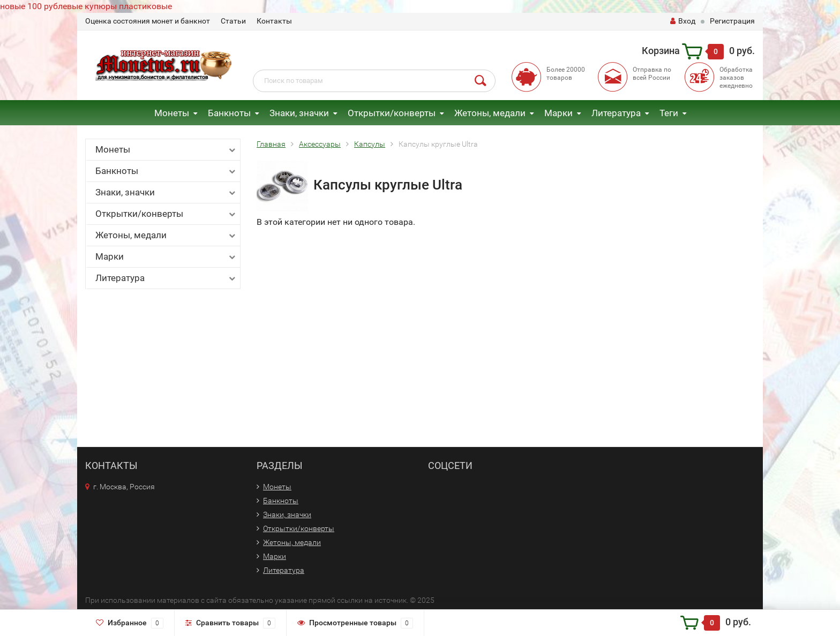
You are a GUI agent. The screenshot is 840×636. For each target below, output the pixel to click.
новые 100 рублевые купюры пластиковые (86, 6)
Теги (669, 113)
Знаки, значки (299, 113)
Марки (558, 113)
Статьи (233, 21)
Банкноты (229, 113)
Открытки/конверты (392, 113)
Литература (616, 113)
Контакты (274, 21)
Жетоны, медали (490, 113)
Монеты (172, 113)
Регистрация (732, 21)
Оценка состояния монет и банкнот (148, 21)
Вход (683, 21)
